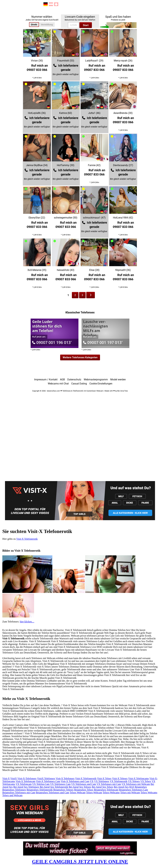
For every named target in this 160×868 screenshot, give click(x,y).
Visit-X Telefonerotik (27, 539)
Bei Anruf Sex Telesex (80, 787)
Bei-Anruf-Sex (121, 787)
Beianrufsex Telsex (84, 790)
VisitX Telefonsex (46, 778)
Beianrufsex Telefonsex (14, 790)
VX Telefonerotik (119, 781)
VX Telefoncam (24, 784)
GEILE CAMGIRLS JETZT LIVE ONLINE (80, 862)
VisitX (14, 778)
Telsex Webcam (78, 793)
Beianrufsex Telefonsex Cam (133, 790)
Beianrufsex (141, 787)
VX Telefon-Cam (41, 784)
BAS (132, 787)
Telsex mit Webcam (130, 793)
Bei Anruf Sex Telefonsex (26, 787)
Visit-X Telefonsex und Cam (75, 781)
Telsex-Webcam (94, 793)
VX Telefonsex (102, 781)
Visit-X (6, 778)
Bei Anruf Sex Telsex (103, 787)
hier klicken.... (27, 622)
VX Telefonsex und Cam (84, 784)
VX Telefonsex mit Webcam (136, 784)
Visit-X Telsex (104, 778)
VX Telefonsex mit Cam (109, 784)
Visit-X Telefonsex (65, 778)
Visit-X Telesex (120, 778)
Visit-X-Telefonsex (27, 778)
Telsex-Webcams (111, 793)
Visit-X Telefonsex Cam (48, 781)
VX (92, 781)
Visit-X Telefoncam (25, 781)
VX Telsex (146, 781)
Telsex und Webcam (12, 795)
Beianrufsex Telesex (63, 790)
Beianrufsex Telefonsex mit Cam (19, 793)
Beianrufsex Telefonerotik (40, 790)
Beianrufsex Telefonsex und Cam (53, 793)
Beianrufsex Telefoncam (106, 790)
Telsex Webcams (149, 793)
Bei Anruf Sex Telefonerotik (54, 787)
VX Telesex (134, 781)
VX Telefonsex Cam (60, 784)
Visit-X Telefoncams (138, 778)
